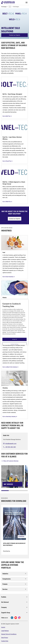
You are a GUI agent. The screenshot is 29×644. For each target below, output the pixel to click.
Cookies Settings (14, 343)
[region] (14, 322)
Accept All (15, 338)
